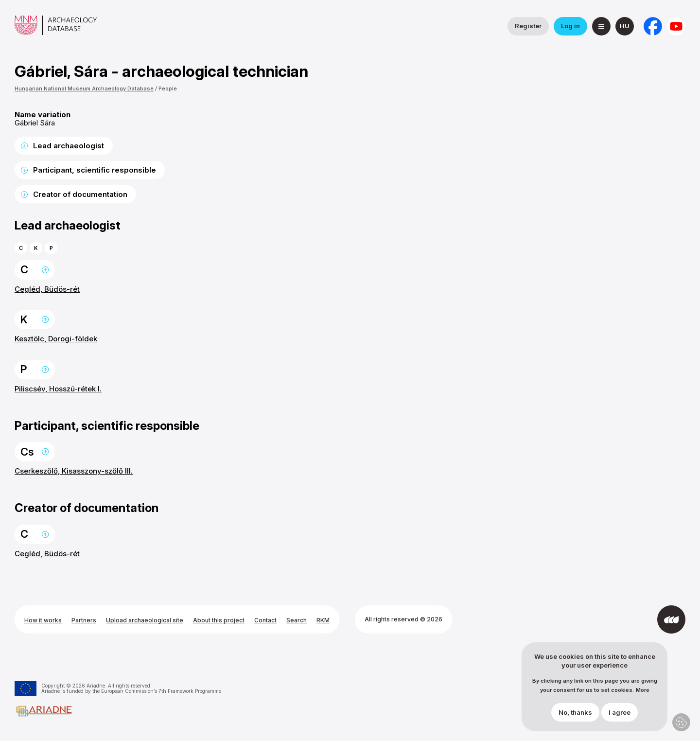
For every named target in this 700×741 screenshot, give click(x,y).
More (643, 690)
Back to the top (45, 270)
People (168, 88)
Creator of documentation (80, 194)
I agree (620, 712)
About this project (219, 620)
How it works (43, 620)
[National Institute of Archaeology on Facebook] (653, 26)
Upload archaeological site (145, 620)
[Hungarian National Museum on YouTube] (676, 26)
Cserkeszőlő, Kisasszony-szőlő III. (74, 471)
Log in (570, 26)
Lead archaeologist (69, 146)
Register (528, 26)
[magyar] (625, 26)
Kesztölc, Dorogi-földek (56, 339)
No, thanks (575, 712)
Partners (84, 620)
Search (297, 620)
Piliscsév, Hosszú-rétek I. (58, 389)
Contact (265, 620)
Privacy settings (681, 722)
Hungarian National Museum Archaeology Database (84, 88)
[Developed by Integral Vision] (671, 619)
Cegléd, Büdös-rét (47, 289)
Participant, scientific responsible (95, 170)
